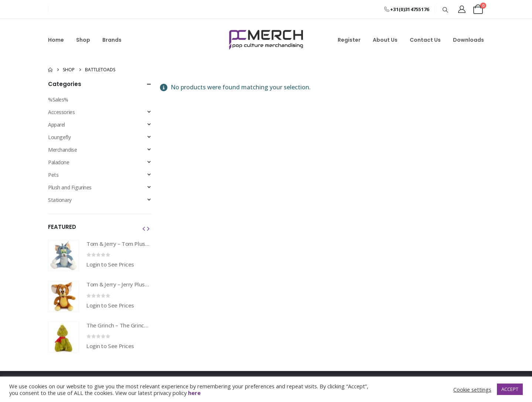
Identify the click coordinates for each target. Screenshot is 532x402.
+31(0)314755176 (407, 9)
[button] (446, 10)
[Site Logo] (266, 40)
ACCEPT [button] (510, 389)
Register (349, 40)
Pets (53, 175)
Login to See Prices (110, 264)
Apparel (57, 125)
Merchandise (62, 150)
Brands (112, 40)
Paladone (59, 162)
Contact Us (425, 40)
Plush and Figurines (70, 187)
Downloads (468, 40)
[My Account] (462, 9)
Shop (83, 40)
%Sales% (58, 99)
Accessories (61, 112)
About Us (385, 40)
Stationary (60, 200)
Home (56, 40)
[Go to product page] (64, 255)
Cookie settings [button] (472, 389)
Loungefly (59, 137)
